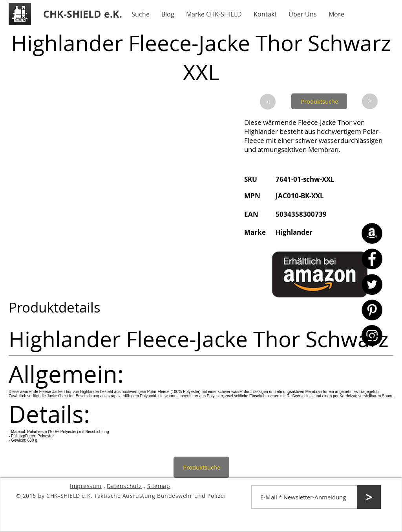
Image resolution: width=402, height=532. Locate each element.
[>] (268, 102)
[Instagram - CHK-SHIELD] (372, 335)
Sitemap (159, 486)
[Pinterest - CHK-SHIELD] (372, 310)
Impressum (86, 486)
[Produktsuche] (319, 101)
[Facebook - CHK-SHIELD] (372, 259)
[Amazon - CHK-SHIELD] (372, 233)
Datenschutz (124, 486)
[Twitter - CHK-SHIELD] (372, 284)
